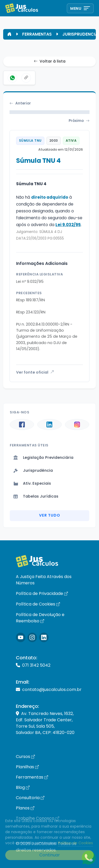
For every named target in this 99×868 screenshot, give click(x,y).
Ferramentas (32, 777)
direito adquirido (50, 197)
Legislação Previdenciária (43, 457)
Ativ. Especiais (32, 483)
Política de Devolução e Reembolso (40, 618)
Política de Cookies (38, 604)
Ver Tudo (50, 515)
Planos (25, 808)
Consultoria (30, 798)
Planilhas (27, 767)
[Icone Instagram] (21, 637)
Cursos (25, 757)
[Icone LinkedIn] (44, 637)
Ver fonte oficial (35, 372)
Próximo (79, 121)
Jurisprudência (33, 470)
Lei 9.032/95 (68, 225)
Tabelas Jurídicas (36, 496)
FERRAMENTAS (37, 34)
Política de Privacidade (42, 593)
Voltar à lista (50, 61)
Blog (23, 787)
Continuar (50, 855)
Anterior (20, 103)
